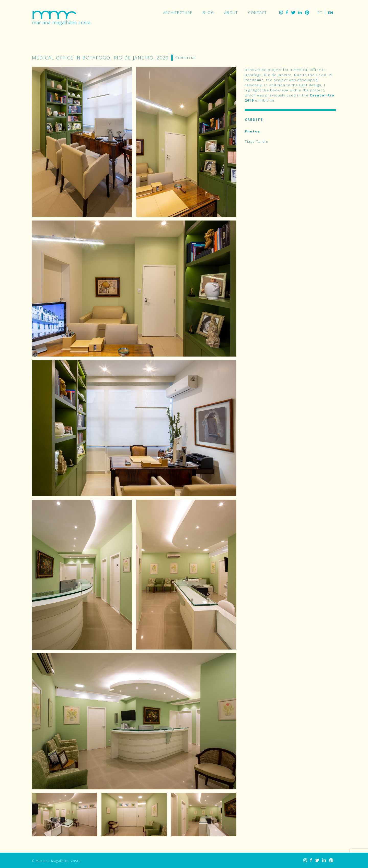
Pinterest (307, 13)
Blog (208, 13)
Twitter (293, 13)
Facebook (287, 13)
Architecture (178, 13)
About (231, 13)
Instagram (281, 13)
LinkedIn (300, 13)
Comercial (186, 58)
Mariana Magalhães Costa (61, 18)
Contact (257, 13)
